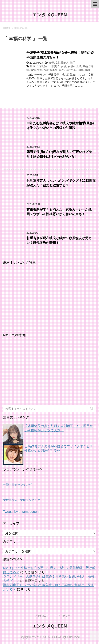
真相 (87, 70)
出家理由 (42, 66)
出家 (33, 66)
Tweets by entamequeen (21, 512)
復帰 (33, 70)
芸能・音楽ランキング (17, 485)
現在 (62, 70)
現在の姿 (71, 70)
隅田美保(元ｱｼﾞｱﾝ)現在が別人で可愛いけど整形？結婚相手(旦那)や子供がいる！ (59, 154)
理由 (80, 70)
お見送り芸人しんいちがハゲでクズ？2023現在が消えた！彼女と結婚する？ (61, 183)
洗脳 (40, 70)
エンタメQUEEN (49, 15)
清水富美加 (51, 70)
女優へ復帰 (74, 66)
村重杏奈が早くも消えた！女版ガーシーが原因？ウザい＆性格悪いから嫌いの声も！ (59, 212)
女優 (51, 63)
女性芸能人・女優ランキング (22, 500)
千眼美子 (54, 66)
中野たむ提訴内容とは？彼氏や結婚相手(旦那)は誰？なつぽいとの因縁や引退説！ (60, 125)
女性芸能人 (62, 63)
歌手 (73, 63)
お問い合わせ (43, 616)
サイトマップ (63, 616)
